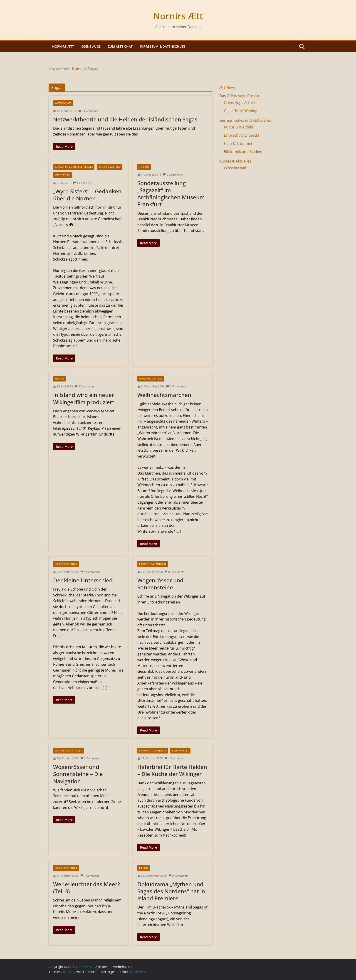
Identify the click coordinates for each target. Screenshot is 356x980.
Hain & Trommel (238, 143)
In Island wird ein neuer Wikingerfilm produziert (84, 398)
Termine (144, 167)
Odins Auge (91, 46)
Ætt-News (227, 88)
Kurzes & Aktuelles (235, 161)
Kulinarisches (180, 751)
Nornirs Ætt (178, 16)
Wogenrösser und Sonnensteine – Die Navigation (78, 774)
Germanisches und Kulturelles (74, 167)
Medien (59, 379)
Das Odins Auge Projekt (239, 96)
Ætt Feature (62, 175)
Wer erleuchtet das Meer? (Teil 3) (87, 888)
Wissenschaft (63, 103)
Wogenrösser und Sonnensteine (160, 584)
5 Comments (85, 386)
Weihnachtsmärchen (164, 395)
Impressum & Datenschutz (163, 46)
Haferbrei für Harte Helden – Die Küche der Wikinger (172, 770)
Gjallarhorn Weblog (241, 111)
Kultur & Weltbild (110, 167)
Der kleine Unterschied (83, 580)
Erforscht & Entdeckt (153, 564)
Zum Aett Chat (120, 46)
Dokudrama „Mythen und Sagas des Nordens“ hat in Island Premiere (171, 891)
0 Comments (88, 111)
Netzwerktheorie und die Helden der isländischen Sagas (125, 119)
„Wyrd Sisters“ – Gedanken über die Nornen (87, 195)
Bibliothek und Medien (243, 152)
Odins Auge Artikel (151, 379)
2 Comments (90, 758)
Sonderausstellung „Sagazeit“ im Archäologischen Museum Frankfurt (171, 194)
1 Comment (82, 183)
